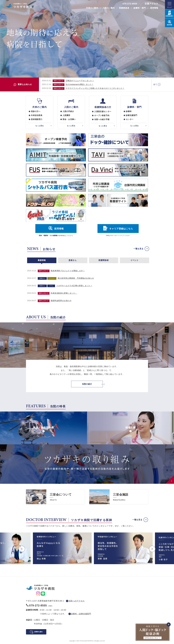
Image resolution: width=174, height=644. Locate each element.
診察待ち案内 (38, 632)
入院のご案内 (109, 8)
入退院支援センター (103, 111)
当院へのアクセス (77, 601)
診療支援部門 (132, 115)
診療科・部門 (140, 8)
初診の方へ (36, 111)
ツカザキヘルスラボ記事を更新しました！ (74, 286)
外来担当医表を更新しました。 (64, 293)
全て (155, 84)
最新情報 (42, 260)
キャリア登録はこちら (121, 229)
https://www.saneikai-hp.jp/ (55, 497)
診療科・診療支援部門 (81, 614)
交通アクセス (151, 4)
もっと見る (40, 126)
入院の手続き (68, 111)
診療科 (129, 111)
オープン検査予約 (102, 115)
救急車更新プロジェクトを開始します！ (68, 271)
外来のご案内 (92, 8)
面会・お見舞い (69, 119)
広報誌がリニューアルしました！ (80, 81)
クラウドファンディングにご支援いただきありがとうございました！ (95, 88)
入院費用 (66, 115)
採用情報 (154, 8)
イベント (135, 260)
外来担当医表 (37, 115)
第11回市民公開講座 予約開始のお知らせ (76, 278)
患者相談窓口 (37, 119)
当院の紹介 (87, 384)
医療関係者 (124, 8)
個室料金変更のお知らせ (61, 301)
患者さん (73, 260)
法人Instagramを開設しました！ (80, 84)
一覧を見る (138, 249)
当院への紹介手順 (102, 119)
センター (130, 119)
